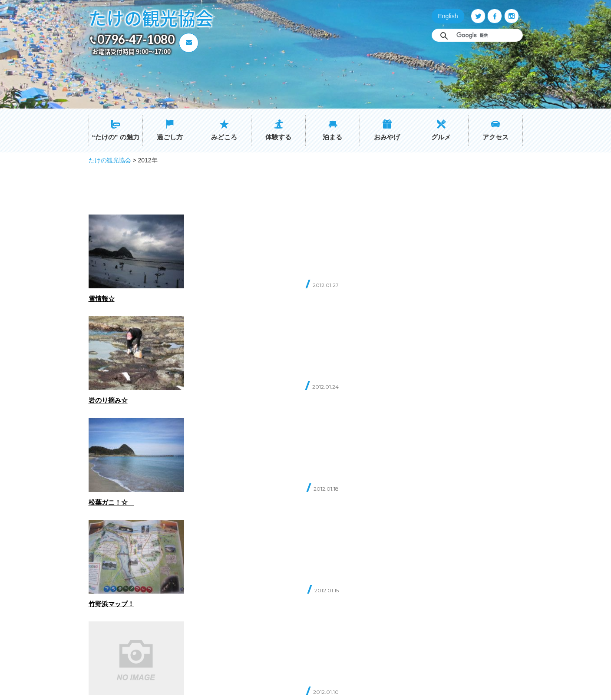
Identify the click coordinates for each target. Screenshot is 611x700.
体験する (278, 137)
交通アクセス (281, 577)
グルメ (441, 137)
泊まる (332, 137)
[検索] (487, 35)
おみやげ (387, 137)
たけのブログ (281, 606)
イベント (275, 591)
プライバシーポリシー (292, 620)
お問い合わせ (134, 610)
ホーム (205, 563)
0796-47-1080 (136, 39)
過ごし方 (170, 137)
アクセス (495, 137)
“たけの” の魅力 (115, 137)
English (448, 16)
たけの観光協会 (151, 18)
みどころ (224, 137)
